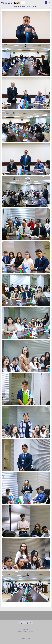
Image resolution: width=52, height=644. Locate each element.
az (46, 3)
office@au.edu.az (26, 630)
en (49, 3)
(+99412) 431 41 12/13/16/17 (26, 628)
